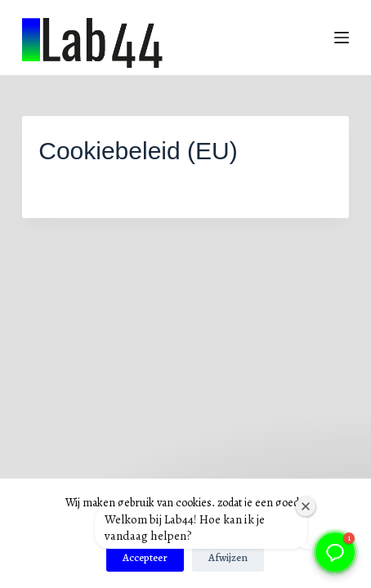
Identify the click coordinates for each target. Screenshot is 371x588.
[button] (335, 552)
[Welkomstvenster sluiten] (306, 506)
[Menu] (342, 38)
